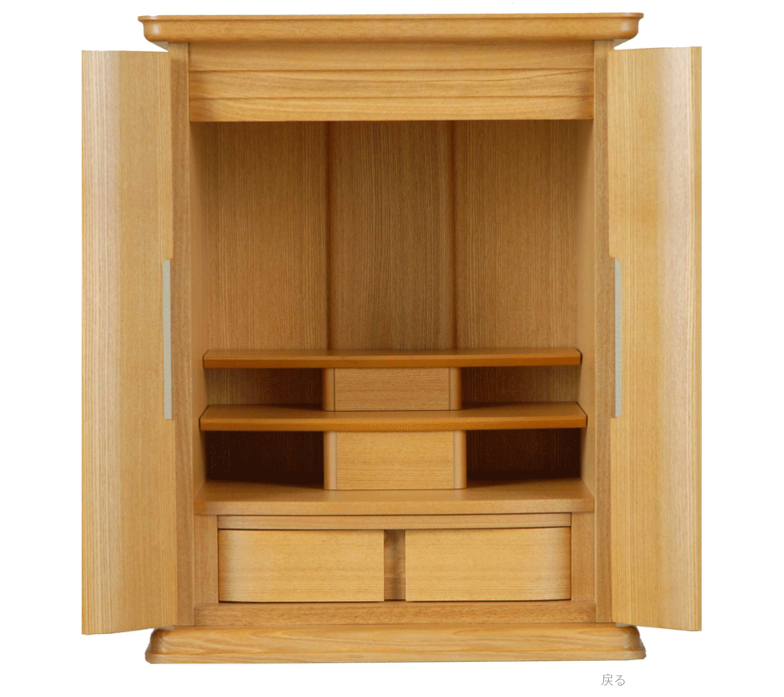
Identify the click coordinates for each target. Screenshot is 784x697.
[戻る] (613, 680)
